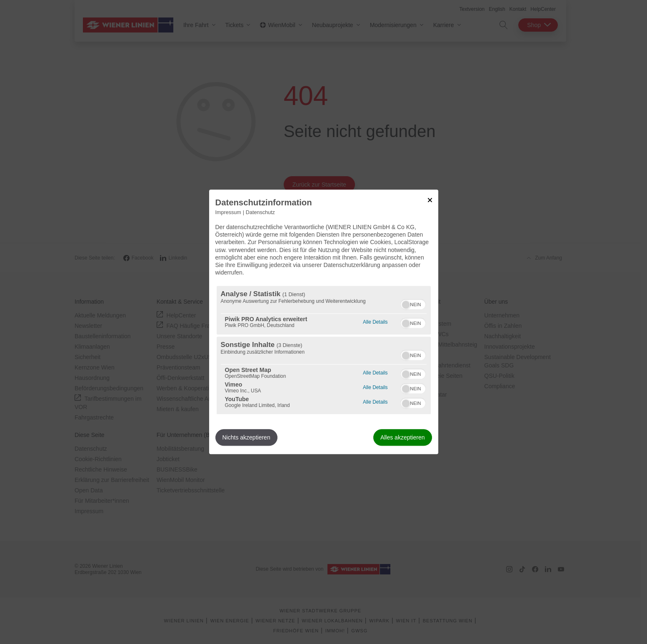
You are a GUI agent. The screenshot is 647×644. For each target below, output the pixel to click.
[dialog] (324, 322)
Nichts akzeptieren (246, 438)
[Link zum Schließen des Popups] (430, 200)
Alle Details (375, 321)
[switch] (413, 304)
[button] (406, 305)
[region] (324, 350)
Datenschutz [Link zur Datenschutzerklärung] (260, 212)
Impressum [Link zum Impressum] (228, 212)
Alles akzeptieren (403, 438)
